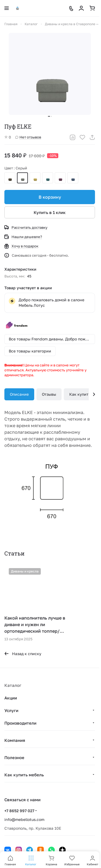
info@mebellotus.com (24, 819)
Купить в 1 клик (50, 212)
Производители (20, 723)
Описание (19, 394)
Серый (22, 178)
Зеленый (48, 178)
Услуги (11, 710)
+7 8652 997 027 (19, 811)
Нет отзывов (28, 137)
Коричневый (10, 178)
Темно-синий (73, 178)
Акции (11, 698)
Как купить (80, 394)
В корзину (50, 197)
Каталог (13, 685)
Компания (15, 740)
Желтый (35, 178)
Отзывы (49, 394)
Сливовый (60, 178)
